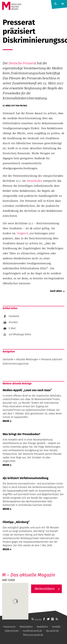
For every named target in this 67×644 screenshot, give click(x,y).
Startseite (8, 359)
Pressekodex (34, 181)
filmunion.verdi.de (33, 635)
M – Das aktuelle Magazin (29, 575)
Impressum (9, 627)
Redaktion (42, 627)
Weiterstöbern (45, 589)
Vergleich (23, 233)
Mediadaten (26, 627)
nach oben (56, 291)
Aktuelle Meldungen (27, 359)
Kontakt (56, 627)
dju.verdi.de (53, 631)
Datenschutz (12, 631)
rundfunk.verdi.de (32, 631)
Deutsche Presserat (22, 63)
